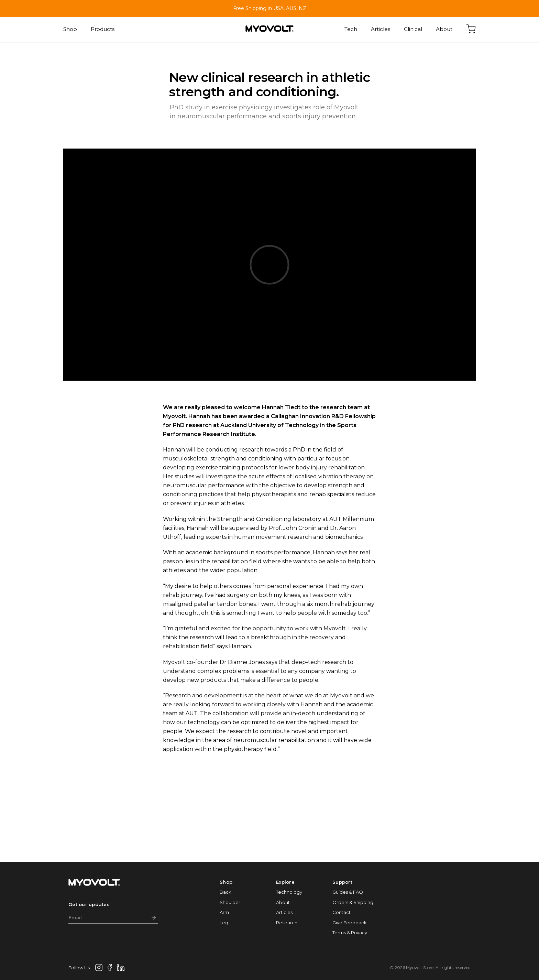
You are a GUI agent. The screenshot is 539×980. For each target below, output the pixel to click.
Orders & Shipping (353, 902)
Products (103, 29)
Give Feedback (350, 923)
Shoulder (230, 902)
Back (225, 892)
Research (287, 923)
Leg (224, 923)
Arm (224, 912)
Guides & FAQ (348, 892)
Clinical (413, 29)
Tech (351, 29)
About (444, 29)
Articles (381, 29)
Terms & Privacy (350, 933)
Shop (70, 29)
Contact (342, 912)
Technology (289, 892)
